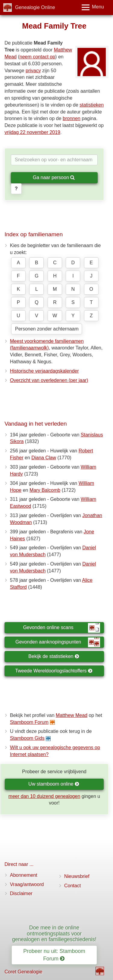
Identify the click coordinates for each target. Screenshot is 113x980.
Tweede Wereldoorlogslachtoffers (54, 671)
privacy (33, 71)
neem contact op (37, 57)
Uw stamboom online (54, 784)
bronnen (72, 118)
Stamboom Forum (29, 722)
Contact (72, 886)
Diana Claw (44, 458)
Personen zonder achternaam (47, 329)
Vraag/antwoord (27, 884)
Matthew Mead (72, 715)
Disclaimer (21, 893)
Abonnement (24, 875)
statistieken (92, 105)
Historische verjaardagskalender (44, 371)
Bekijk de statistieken (54, 656)
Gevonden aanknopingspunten (58, 642)
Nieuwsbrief (77, 876)
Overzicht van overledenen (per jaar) (49, 380)
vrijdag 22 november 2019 (32, 132)
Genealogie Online (35, 7)
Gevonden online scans (61, 628)
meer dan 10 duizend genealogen (44, 796)
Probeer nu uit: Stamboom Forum (54, 955)
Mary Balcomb (45, 490)
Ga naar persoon (54, 177)
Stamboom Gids (27, 738)
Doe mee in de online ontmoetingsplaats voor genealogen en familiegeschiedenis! (54, 933)
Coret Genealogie (23, 972)
